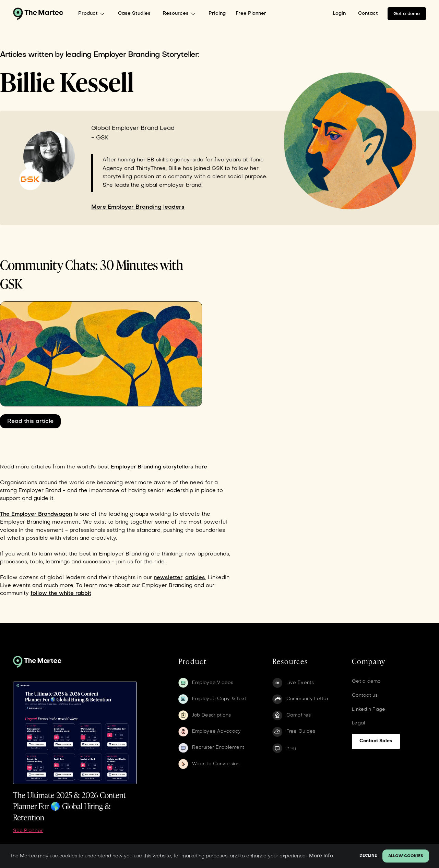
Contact (368, 14)
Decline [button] (368, 856)
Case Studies (134, 14)
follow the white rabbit (61, 594)
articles (195, 578)
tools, (37, 562)
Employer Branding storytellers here (159, 467)
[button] (93, 14)
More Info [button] (321, 856)
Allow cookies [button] (406, 856)
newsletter (168, 578)
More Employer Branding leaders (138, 207)
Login (339, 14)
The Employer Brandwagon (36, 514)
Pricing (217, 14)
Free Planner (251, 14)
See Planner (28, 831)
